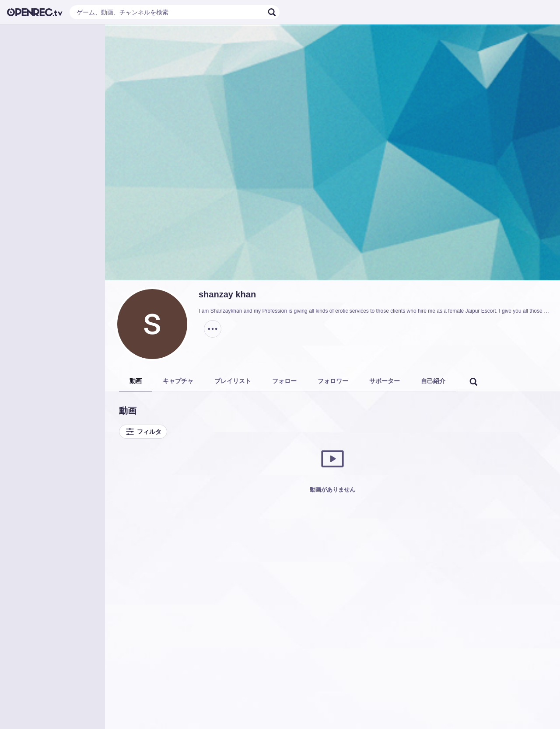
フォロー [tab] (284, 381)
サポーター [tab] (385, 381)
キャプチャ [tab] (178, 381)
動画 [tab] (136, 381)
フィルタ (143, 432)
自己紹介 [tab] (433, 381)
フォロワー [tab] (333, 381)
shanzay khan (227, 294)
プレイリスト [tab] (233, 381)
